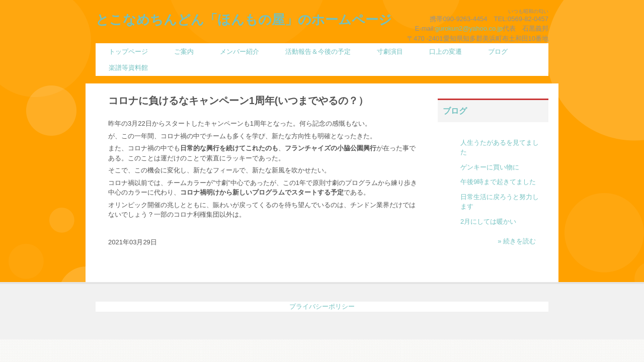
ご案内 (184, 52)
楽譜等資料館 (128, 68)
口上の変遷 (446, 52)
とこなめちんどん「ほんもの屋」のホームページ (244, 20)
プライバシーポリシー (322, 306)
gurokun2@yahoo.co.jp (469, 28)
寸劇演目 (390, 52)
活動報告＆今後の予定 (318, 52)
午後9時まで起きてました (498, 182)
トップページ (128, 52)
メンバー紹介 (239, 52)
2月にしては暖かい (488, 221)
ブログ (498, 52)
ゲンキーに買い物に (490, 167)
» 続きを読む (517, 241)
